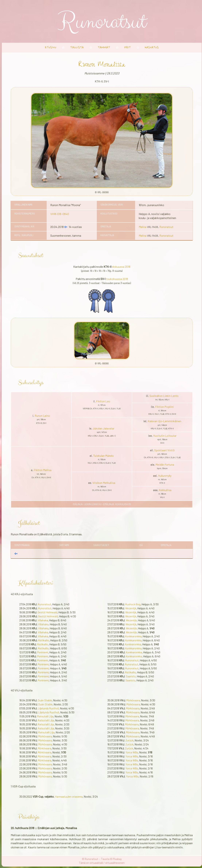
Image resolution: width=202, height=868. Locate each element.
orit (127, 48)
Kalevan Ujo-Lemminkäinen (164, 421)
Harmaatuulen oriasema (69, 797)
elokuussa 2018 (121, 267)
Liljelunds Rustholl (48, 708)
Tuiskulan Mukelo (103, 456)
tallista (77, 48)
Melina (143, 227)
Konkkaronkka (133, 636)
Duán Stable (45, 700)
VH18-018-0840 (60, 214)
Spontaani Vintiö (164, 450)
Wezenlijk (131, 608)
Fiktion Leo (103, 401)
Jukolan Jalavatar (103, 428)
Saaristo (131, 676)
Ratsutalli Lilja (45, 716)
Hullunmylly (165, 476)
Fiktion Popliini (164, 407)
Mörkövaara (45, 736)
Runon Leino (42, 416)
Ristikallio (44, 640)
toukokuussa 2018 (117, 279)
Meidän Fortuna (165, 464)
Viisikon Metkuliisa (104, 483)
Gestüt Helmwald (47, 612)
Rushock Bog (133, 604)
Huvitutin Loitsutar (165, 436)
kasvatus (152, 48)
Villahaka (43, 620)
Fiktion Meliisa (43, 470)
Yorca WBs (132, 752)
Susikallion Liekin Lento (164, 396)
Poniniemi (43, 652)
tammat (104, 48)
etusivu (51, 48)
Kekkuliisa (165, 490)
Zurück (129, 740)
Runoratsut (166, 227)
